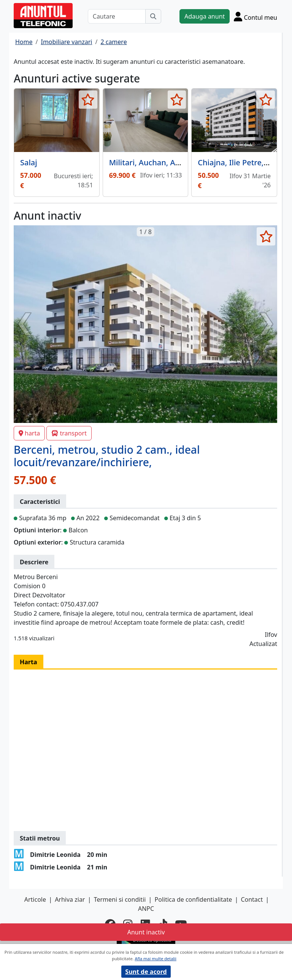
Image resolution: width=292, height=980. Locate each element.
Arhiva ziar (70, 899)
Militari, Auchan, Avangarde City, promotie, (187, 162)
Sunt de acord (146, 972)
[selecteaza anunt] (88, 100)
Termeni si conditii (120, 899)
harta (29, 433)
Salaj (29, 162)
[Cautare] (117, 16)
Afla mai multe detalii (155, 959)
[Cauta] (153, 16)
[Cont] (255, 16)
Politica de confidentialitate (194, 899)
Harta (29, 662)
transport (69, 433)
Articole (35, 899)
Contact (252, 899)
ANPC (146, 909)
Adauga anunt (205, 16)
